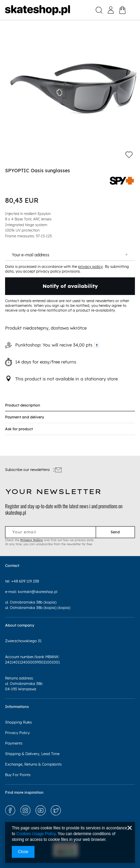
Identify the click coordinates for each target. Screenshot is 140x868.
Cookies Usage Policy (36, 834)
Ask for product (19, 429)
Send (115, 532)
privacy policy (90, 267)
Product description (23, 405)
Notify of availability (70, 286)
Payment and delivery (25, 417)
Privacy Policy (32, 540)
